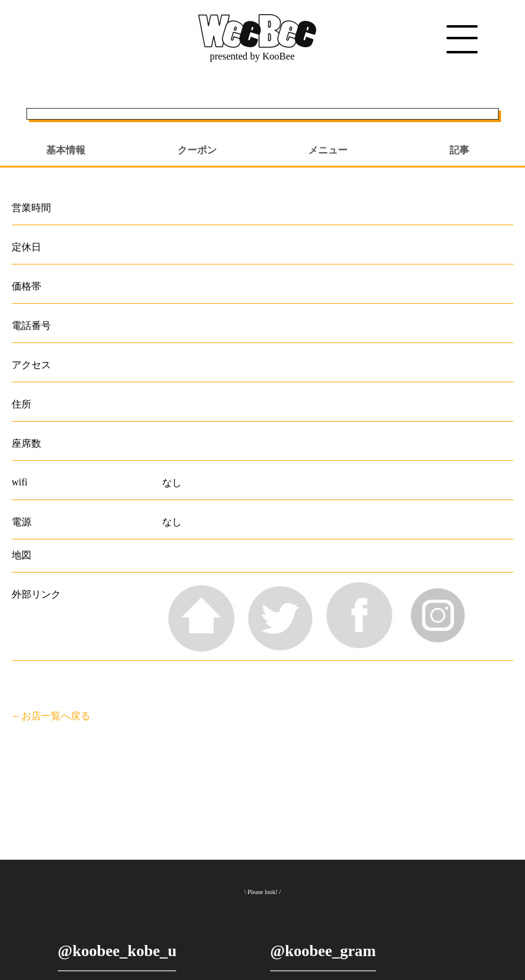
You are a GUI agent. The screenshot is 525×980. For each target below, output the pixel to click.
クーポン (197, 150)
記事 (459, 150)
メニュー (328, 150)
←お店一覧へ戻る (51, 716)
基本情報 (66, 150)
